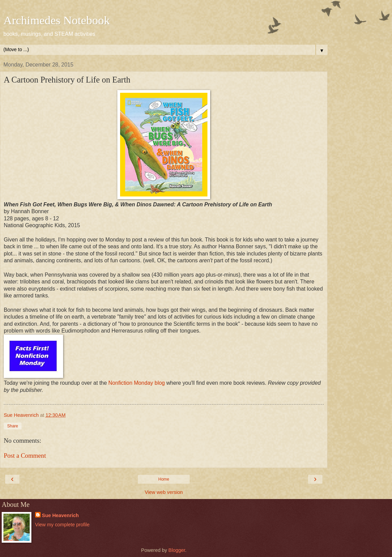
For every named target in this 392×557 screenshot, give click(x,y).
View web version (164, 492)
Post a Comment (25, 456)
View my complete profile (62, 525)
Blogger (177, 550)
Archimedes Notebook (57, 20)
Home (164, 479)
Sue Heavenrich (60, 515)
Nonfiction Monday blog (137, 383)
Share (13, 426)
